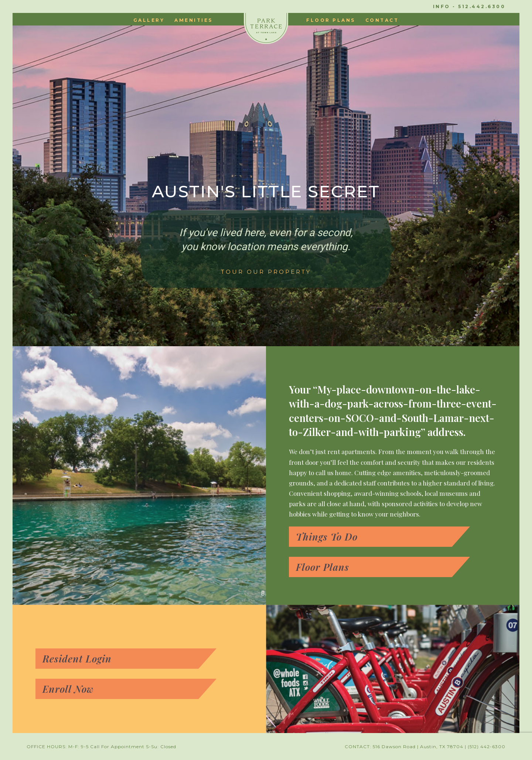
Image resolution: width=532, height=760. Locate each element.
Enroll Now (68, 689)
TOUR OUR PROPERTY (266, 272)
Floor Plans (323, 567)
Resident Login (77, 659)
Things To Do (327, 537)
